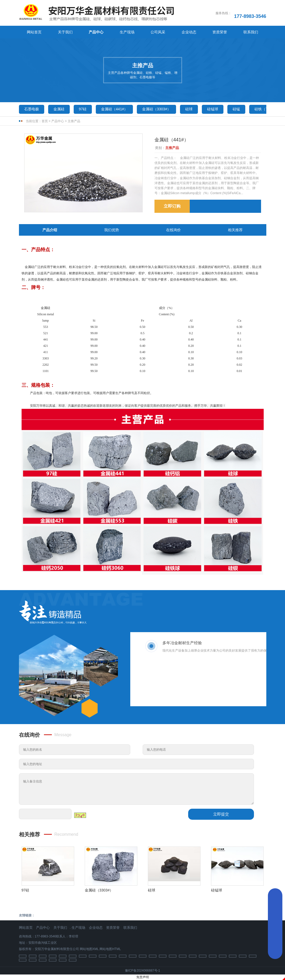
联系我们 (251, 32)
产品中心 (96, 32)
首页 (45, 121)
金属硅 (59, 109)
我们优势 (112, 230)
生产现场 (127, 32)
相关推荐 (235, 230)
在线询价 (173, 230)
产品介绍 (50, 230)
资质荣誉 (220, 32)
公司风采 (158, 32)
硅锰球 (213, 109)
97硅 (83, 109)
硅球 (189, 109)
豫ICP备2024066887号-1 (142, 971)
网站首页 (34, 32)
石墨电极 (32, 109)
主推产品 (74, 121)
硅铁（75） (264, 109)
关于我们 (65, 32)
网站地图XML (89, 949)
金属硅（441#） (114, 109)
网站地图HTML (110, 949)
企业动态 (189, 32)
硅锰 (236, 109)
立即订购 (172, 206)
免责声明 (143, 977)
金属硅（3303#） (156, 109)
